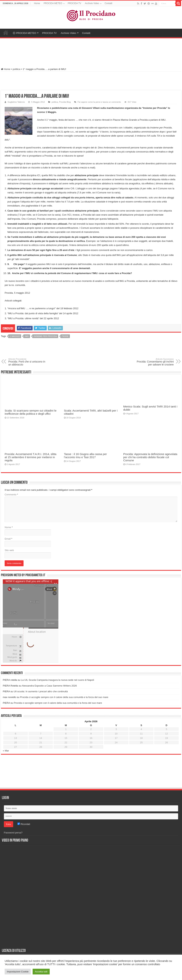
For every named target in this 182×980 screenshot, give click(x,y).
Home (37, 3)
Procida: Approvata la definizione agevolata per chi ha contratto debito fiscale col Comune (150, 457)
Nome (9, 527)
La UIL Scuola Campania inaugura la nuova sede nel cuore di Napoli (57, 680)
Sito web (9, 550)
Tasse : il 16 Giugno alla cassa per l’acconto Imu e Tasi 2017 (85, 456)
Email (8, 539)
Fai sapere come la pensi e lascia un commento (99, 102)
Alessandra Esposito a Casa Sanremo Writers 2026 (49, 686)
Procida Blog (65, 102)
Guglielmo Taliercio (16, 102)
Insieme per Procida (45, 336)
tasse (65, 336)
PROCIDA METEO (53, 3)
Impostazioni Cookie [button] (18, 972)
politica (16, 69)
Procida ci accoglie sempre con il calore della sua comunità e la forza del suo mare (64, 697)
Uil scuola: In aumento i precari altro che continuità (41, 691)
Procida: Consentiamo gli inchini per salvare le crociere (155, 362)
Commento (11, 495)
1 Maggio (15, 336)
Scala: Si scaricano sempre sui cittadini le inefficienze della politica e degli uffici (31, 412)
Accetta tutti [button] (41, 972)
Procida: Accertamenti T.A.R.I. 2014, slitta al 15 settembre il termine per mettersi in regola (30, 457)
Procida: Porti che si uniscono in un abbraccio (27, 362)
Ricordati (24, 824)
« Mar (6, 751)
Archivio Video (92, 3)
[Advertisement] (91, 51)
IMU (27, 336)
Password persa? (13, 833)
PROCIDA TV (75, 3)
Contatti (109, 3)
